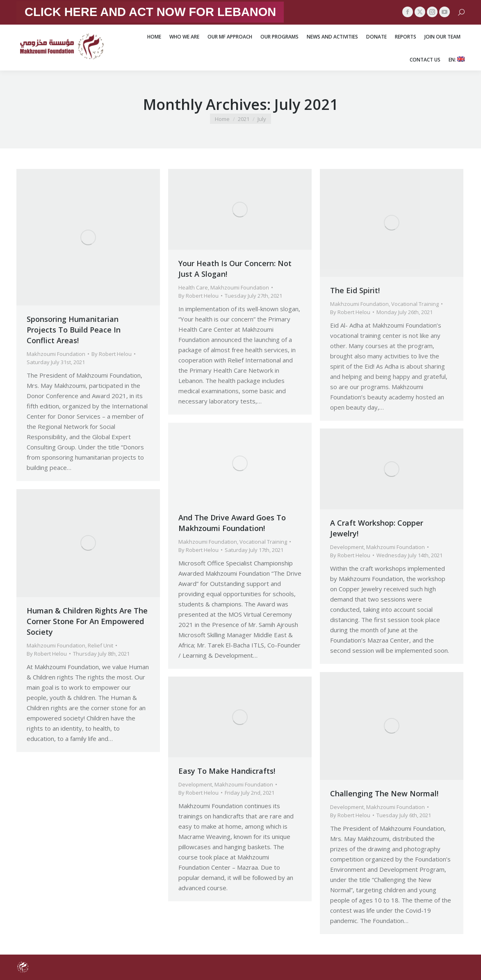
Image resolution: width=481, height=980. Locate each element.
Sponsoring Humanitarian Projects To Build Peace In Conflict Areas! (74, 330)
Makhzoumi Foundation (56, 354)
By (112, 354)
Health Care (193, 287)
